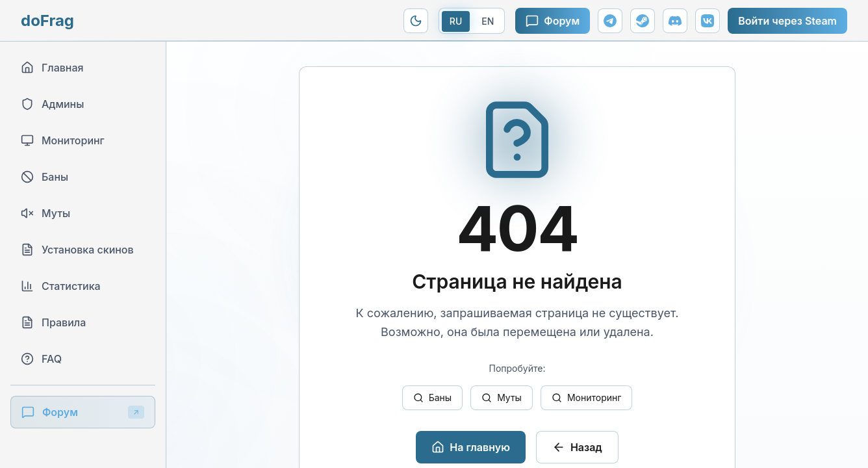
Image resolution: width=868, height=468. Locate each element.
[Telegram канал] (610, 21)
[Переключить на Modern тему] (416, 21)
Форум (553, 21)
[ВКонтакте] (708, 21)
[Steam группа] (643, 21)
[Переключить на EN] (472, 21)
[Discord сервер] (675, 21)
